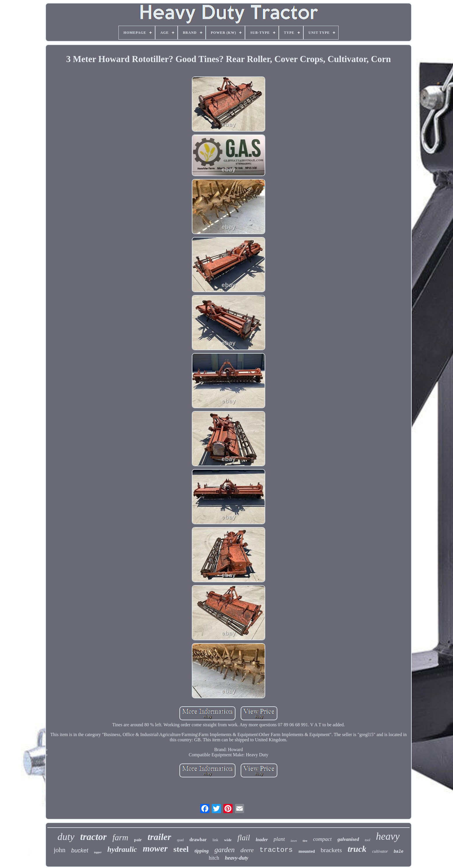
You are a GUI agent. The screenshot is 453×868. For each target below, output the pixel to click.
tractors (276, 850)
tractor (94, 837)
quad (180, 840)
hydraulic (122, 849)
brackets (331, 850)
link (215, 840)
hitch (214, 858)
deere (247, 850)
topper (98, 852)
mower (155, 849)
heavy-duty (237, 858)
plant (279, 839)
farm (120, 837)
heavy (388, 836)
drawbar (198, 840)
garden (224, 850)
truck (357, 849)
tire (305, 841)
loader (262, 840)
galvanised (348, 839)
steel (181, 849)
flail (244, 838)
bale (399, 852)
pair (138, 840)
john (60, 850)
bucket (80, 850)
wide (228, 840)
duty (66, 837)
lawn (294, 841)
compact (322, 839)
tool (368, 840)
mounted (307, 851)
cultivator (380, 851)
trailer (159, 837)
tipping (202, 851)
